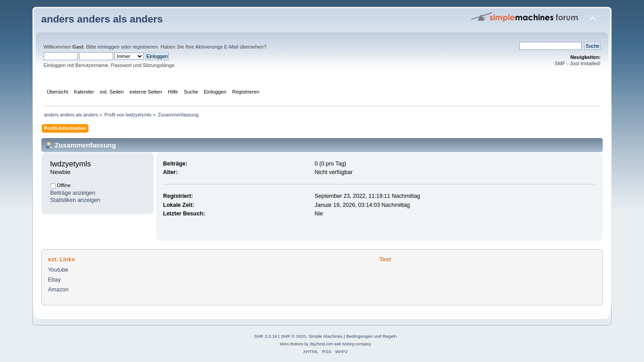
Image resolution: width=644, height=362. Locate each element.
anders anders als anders (102, 19)
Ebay (54, 280)
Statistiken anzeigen (75, 200)
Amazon (58, 290)
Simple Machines (326, 336)
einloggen (109, 47)
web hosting (344, 344)
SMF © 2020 (293, 336)
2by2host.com (321, 344)
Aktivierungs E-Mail (217, 47)
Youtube (58, 270)
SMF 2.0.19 (266, 336)
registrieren (145, 47)
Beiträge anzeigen (73, 193)
